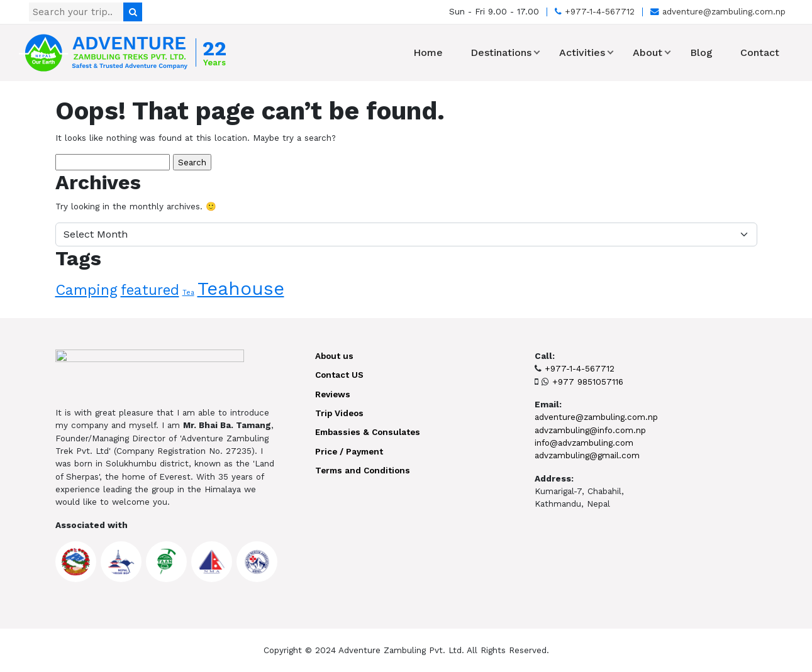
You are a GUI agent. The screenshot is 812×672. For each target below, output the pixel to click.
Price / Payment (349, 451)
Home (428, 52)
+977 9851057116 (588, 382)
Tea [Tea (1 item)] (188, 293)
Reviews (333, 394)
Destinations (501, 52)
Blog (701, 52)
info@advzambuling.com (584, 443)
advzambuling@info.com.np (590, 430)
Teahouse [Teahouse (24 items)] (241, 289)
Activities (582, 52)
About (648, 52)
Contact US (339, 375)
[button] (537, 52)
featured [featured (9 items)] (150, 290)
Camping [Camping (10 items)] (86, 290)
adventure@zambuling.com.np (718, 11)
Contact (760, 52)
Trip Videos (339, 413)
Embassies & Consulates (368, 432)
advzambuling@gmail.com (587, 455)
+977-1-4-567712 (595, 11)
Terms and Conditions (363, 470)
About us (334, 356)
